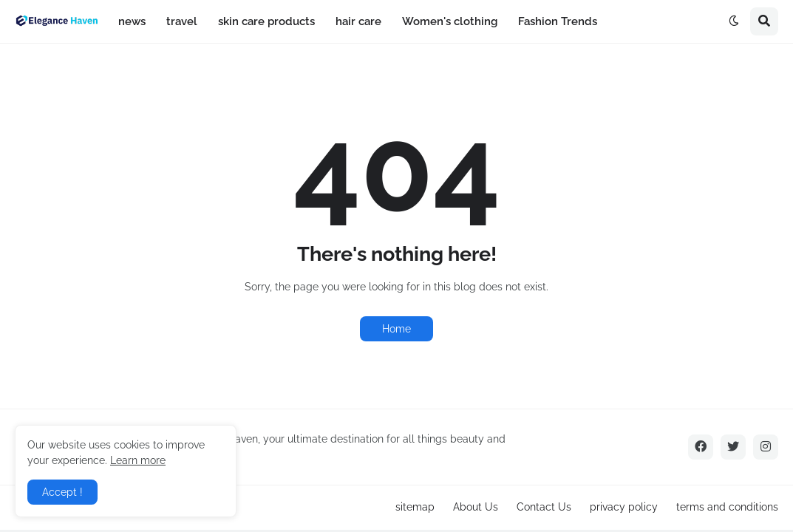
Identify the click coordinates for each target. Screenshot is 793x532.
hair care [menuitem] (358, 21)
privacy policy (624, 507)
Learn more (138, 460)
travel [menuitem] (182, 21)
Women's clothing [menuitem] (450, 21)
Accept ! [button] (62, 492)
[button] (734, 21)
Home (396, 329)
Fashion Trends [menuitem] (558, 21)
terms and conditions (727, 507)
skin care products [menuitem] (266, 21)
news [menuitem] (132, 21)
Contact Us (544, 507)
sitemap (415, 507)
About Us (476, 507)
